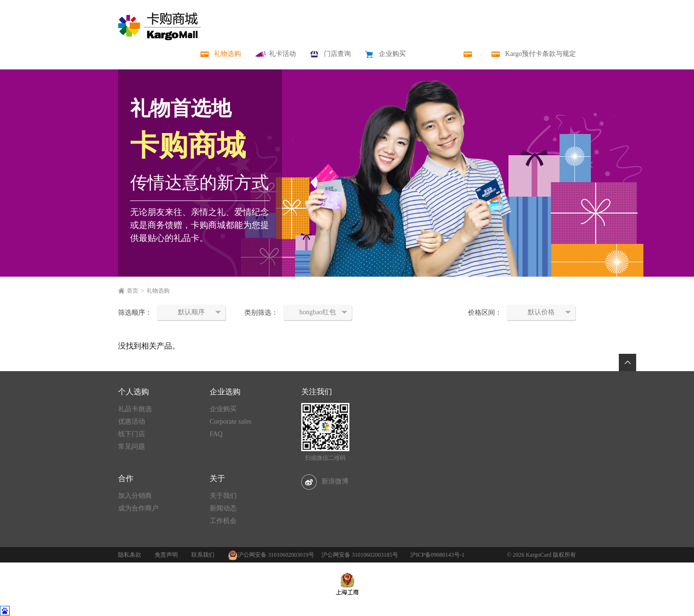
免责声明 (166, 555)
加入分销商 (135, 496)
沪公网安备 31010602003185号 (360, 555)
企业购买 (223, 409)
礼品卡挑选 (135, 409)
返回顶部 (627, 362)
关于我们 (223, 496)
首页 (133, 291)
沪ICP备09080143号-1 (437, 555)
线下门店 (132, 434)
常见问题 (132, 447)
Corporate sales (231, 422)
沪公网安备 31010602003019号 (276, 555)
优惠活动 (132, 422)
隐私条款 (130, 555)
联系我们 (203, 555)
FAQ (216, 434)
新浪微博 (325, 481)
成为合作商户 (138, 508)
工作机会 (223, 521)
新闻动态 (223, 508)
